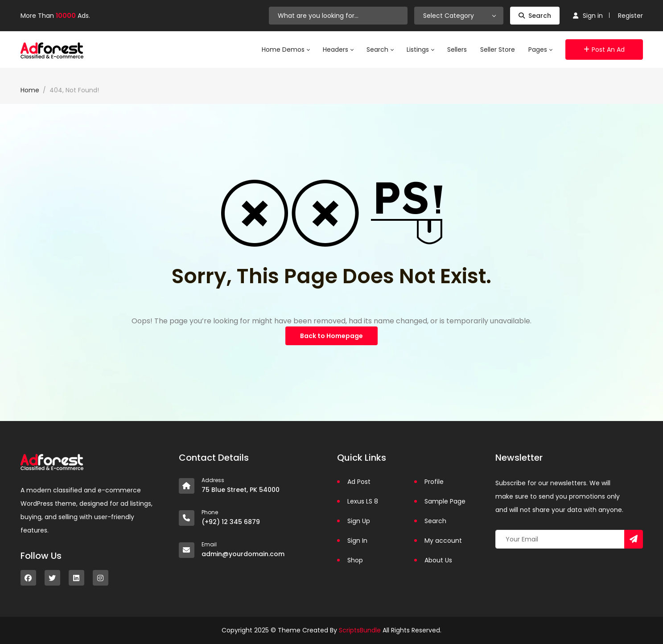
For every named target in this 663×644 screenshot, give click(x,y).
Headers (338, 50)
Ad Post (359, 482)
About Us (438, 560)
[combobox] (459, 16)
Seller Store (498, 50)
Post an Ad (604, 50)
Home (30, 90)
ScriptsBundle (360, 630)
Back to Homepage (331, 336)
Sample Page (445, 501)
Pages (540, 50)
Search (535, 16)
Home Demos (286, 50)
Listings (420, 50)
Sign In (357, 541)
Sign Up (359, 521)
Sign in (588, 16)
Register (630, 16)
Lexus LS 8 (363, 501)
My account (443, 541)
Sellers (457, 50)
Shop (355, 560)
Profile (434, 482)
